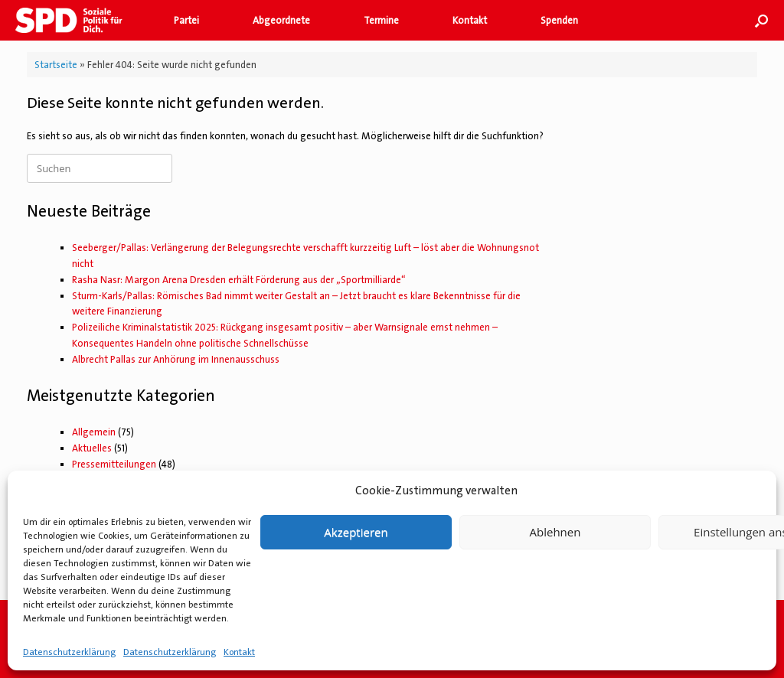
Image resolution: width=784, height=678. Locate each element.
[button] (761, 20)
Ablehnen (555, 532)
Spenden (559, 20)
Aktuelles (92, 448)
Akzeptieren (356, 532)
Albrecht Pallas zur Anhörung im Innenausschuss (176, 359)
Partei (186, 20)
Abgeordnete (281, 20)
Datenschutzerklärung (69, 652)
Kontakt (239, 652)
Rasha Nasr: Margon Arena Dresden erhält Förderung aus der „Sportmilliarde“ (239, 280)
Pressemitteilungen (114, 464)
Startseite (56, 65)
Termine (381, 20)
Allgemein (94, 432)
